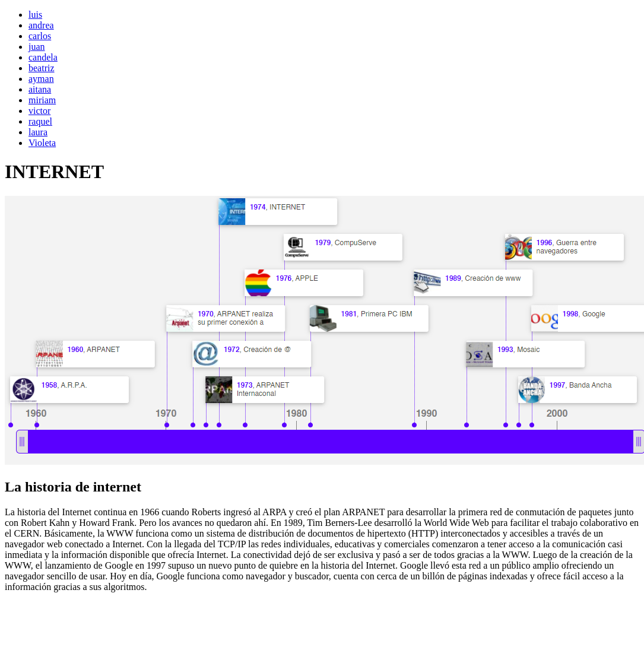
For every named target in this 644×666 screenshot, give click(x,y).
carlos (40, 36)
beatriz (42, 68)
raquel (40, 121)
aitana (40, 89)
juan (37, 47)
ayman (41, 79)
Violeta (42, 143)
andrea (41, 25)
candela (43, 57)
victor (39, 111)
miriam (42, 100)
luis (35, 15)
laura (38, 132)
